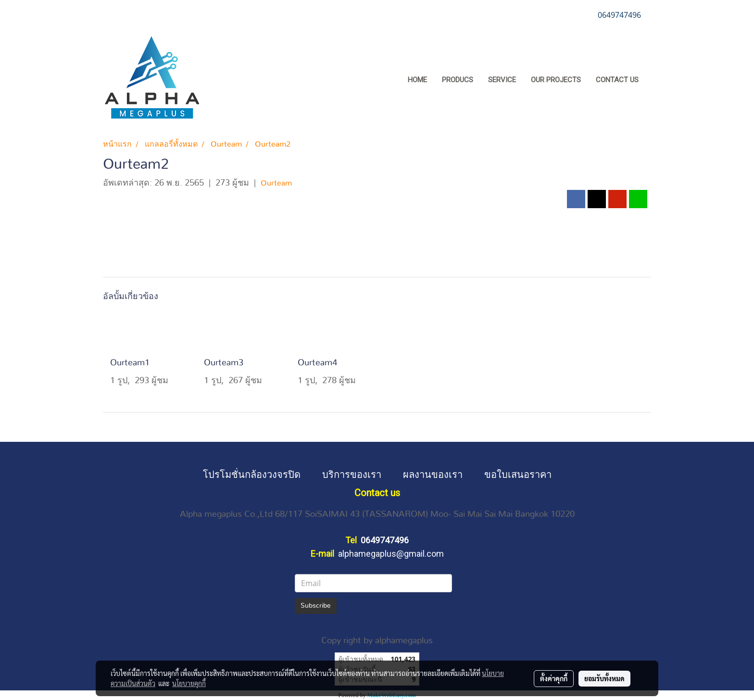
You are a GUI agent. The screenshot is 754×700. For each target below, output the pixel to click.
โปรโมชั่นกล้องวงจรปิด (252, 474)
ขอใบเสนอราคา (518, 474)
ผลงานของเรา (433, 474)
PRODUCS (458, 80)
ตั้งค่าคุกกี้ (554, 678)
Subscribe (316, 606)
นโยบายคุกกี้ (189, 683)
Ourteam (276, 183)
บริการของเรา (352, 474)
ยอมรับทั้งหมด (604, 678)
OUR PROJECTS (556, 80)
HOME (417, 80)
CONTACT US (617, 80)
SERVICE (502, 80)
